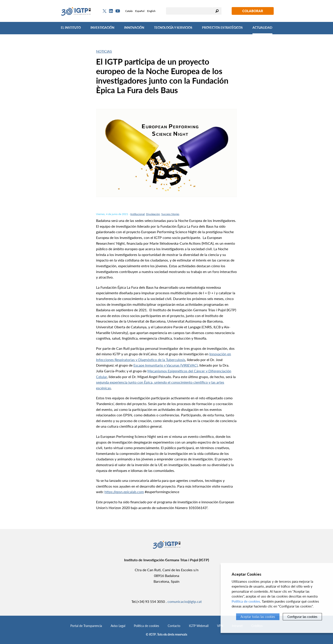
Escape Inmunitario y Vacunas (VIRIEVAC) (166, 365)
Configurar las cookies (302, 617)
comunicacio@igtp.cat (185, 601)
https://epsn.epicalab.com (124, 492)
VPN (220, 626)
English (151, 11)
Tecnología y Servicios (173, 28)
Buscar (217, 11)
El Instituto (71, 28)
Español (140, 11)
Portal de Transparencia (86, 626)
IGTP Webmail (199, 626)
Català (129, 11)
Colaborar (253, 11)
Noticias (104, 51)
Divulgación (153, 214)
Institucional (138, 214)
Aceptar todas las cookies (258, 617)
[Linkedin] (111, 11)
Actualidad (262, 28)
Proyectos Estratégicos (222, 28)
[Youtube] (118, 11)
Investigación (102, 28)
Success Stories (170, 214)
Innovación (134, 28)
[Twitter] (105, 11)
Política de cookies (146, 626)
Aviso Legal (118, 626)
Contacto (174, 626)
